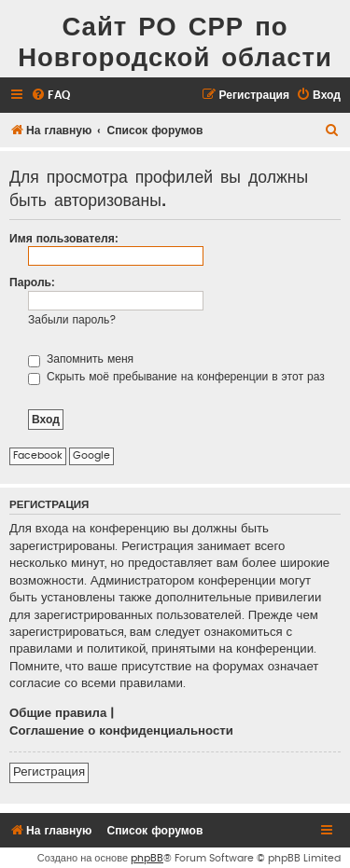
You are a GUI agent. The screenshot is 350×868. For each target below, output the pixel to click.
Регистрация (49, 772)
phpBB (147, 858)
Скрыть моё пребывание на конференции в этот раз (176, 377)
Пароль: (32, 282)
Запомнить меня (81, 359)
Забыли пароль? (72, 320)
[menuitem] (50, 96)
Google (91, 455)
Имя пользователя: (64, 239)
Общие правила (58, 713)
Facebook (38, 455)
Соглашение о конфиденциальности (121, 731)
